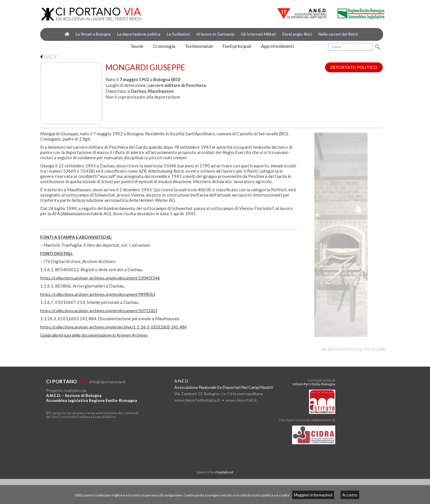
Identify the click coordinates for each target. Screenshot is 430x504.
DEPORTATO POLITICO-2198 (357, 349)
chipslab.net (224, 472)
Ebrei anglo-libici (297, 34)
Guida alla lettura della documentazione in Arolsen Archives (94, 335)
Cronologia (164, 46)
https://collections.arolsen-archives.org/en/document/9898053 (98, 294)
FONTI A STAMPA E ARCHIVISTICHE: (76, 237)
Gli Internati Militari (258, 34)
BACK (49, 57)
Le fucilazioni (178, 34)
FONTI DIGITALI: (57, 253)
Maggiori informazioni (313, 495)
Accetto (350, 495)
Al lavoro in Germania (215, 34)
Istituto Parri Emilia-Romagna (314, 384)
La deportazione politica (139, 34)
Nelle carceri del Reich (338, 34)
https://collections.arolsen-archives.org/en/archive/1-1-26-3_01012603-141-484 (113, 327)
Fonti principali (237, 46)
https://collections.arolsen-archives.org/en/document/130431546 (100, 278)
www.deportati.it (241, 400)
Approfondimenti (277, 46)
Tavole (137, 46)
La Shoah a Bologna (93, 34)
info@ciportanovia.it (107, 382)
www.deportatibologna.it (197, 400)
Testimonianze (199, 46)
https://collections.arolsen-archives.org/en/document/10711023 (99, 310)
